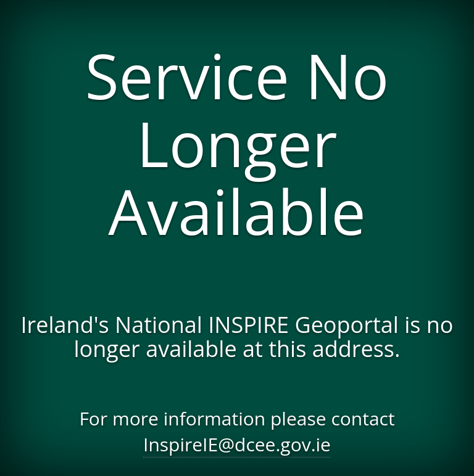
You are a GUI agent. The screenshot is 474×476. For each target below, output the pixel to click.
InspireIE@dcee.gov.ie (237, 444)
